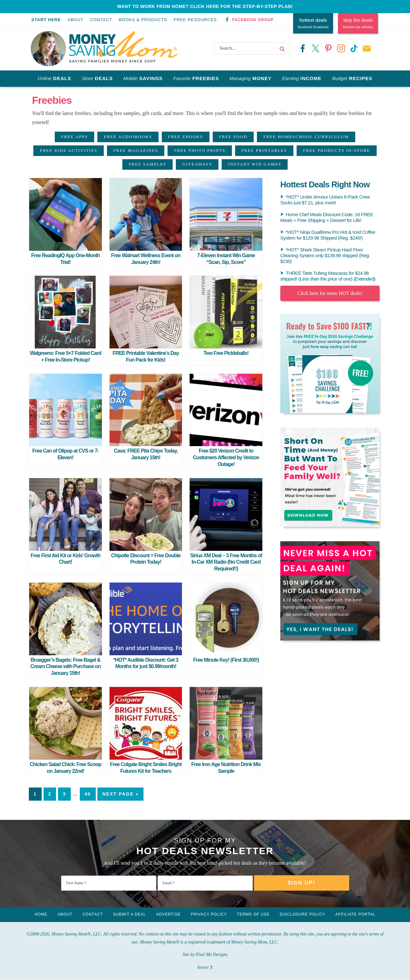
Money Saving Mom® (124, 47)
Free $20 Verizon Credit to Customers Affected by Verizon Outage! (226, 457)
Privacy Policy (209, 915)
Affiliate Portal (357, 915)
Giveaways (197, 164)
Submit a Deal (129, 915)
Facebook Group (253, 20)
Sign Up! (301, 883)
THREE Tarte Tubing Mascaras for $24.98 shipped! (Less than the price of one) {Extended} (328, 276)
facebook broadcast (313, 23)
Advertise (168, 915)
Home (40, 915)
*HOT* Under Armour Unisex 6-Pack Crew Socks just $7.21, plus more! (325, 200)
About (76, 20)
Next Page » (120, 794)
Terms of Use (254, 915)
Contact (101, 20)
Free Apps (74, 137)
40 (88, 794)
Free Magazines (136, 150)
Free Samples (148, 164)
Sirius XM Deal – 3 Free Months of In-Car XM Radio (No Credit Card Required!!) (226, 562)
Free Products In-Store (336, 150)
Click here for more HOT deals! (330, 293)
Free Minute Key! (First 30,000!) (226, 660)
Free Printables (264, 150)
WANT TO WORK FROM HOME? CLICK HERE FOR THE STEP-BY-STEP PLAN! (205, 6)
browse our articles (358, 23)
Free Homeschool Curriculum (306, 137)
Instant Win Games (255, 164)
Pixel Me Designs (212, 955)
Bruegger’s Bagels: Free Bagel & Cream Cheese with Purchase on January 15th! (66, 667)
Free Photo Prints (200, 150)
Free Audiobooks (128, 137)
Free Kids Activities (68, 150)
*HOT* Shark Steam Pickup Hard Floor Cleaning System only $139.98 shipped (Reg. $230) (325, 255)
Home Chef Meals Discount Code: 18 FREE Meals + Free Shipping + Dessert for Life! (327, 217)
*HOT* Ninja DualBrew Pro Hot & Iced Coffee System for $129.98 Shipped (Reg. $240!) (328, 235)
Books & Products (143, 20)
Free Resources (195, 20)
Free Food (233, 137)
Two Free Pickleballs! (226, 353)
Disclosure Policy (303, 915)
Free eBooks (186, 137)
